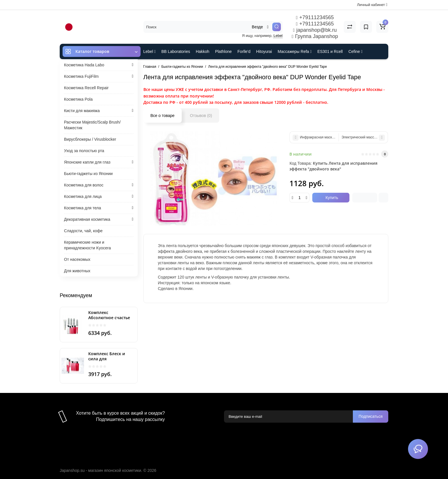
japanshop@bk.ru (315, 30)
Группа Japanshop (315, 36)
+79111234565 (315, 17)
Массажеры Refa (295, 51)
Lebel (278, 36)
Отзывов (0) (201, 116)
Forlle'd (244, 51)
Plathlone (223, 51)
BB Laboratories (176, 51)
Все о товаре (163, 116)
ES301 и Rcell (330, 51)
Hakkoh (202, 51)
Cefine (355, 51)
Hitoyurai (264, 51)
